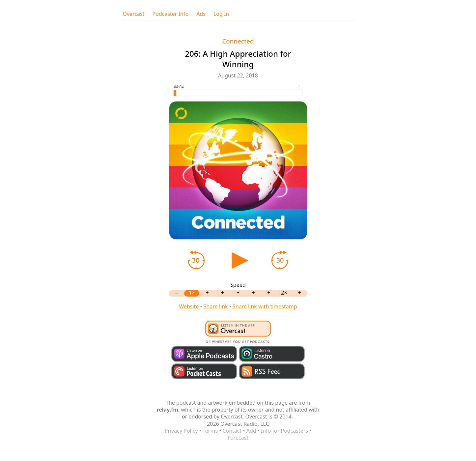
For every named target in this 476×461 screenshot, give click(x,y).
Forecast (238, 438)
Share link (216, 306)
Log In (221, 14)
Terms (210, 431)
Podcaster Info (171, 14)
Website (189, 306)
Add (251, 431)
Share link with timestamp (265, 306)
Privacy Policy (181, 431)
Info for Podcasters (284, 431)
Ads (201, 14)
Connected (238, 41)
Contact (232, 431)
